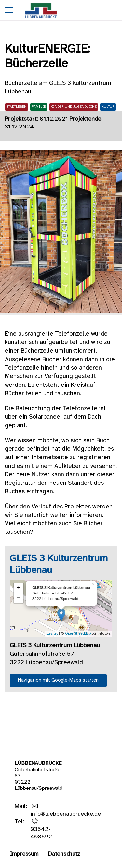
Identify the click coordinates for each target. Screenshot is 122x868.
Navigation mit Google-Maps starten (58, 680)
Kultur (108, 107)
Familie (39, 107)
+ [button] (19, 588)
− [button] (19, 598)
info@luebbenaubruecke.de (66, 814)
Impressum (24, 854)
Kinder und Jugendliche (74, 107)
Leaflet (52, 634)
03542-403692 (41, 833)
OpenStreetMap (78, 634)
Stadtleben (17, 107)
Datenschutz (64, 854)
